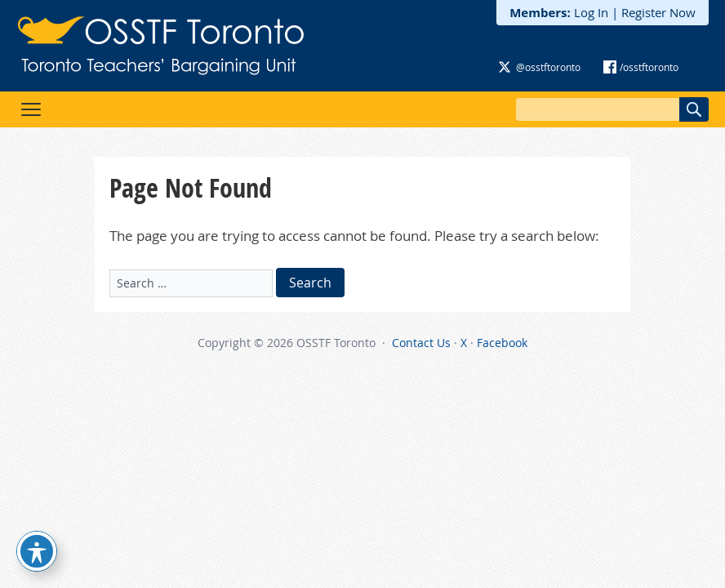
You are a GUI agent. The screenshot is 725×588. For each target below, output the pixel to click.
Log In (591, 12)
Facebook (502, 343)
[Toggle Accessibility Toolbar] (37, 551)
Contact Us (421, 343)
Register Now (658, 12)
